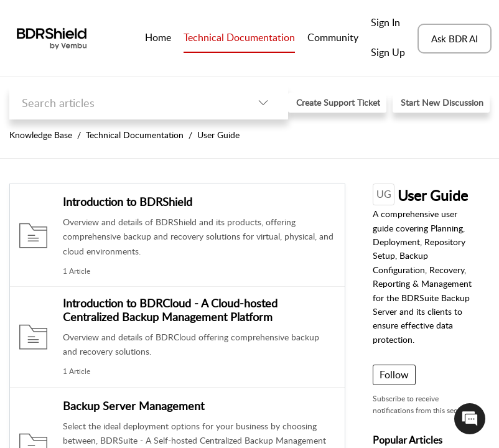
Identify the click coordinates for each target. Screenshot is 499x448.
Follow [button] (394, 375)
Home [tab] (158, 37)
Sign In (385, 22)
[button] (263, 103)
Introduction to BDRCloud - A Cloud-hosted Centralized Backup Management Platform (170, 310)
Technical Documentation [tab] (239, 37)
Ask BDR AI (455, 39)
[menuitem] (388, 24)
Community (333, 37)
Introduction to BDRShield (128, 202)
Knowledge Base (41, 135)
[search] (124, 103)
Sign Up (388, 52)
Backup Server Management (133, 406)
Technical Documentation (135, 135)
